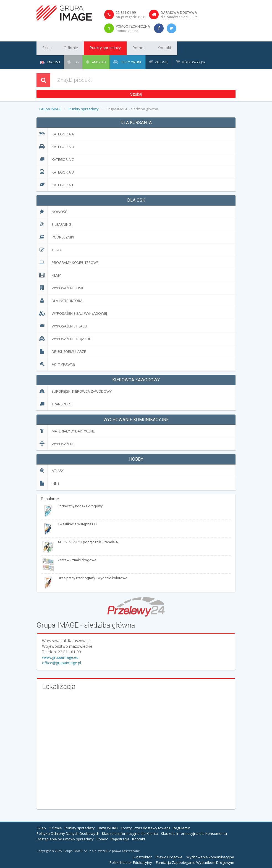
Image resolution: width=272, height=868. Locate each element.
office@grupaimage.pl (62, 663)
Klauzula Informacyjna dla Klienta (130, 833)
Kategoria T (55, 185)
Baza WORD (108, 828)
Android (99, 62)
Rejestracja (120, 839)
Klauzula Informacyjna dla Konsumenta (194, 833)
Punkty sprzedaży (95, 48)
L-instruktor (142, 857)
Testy (49, 250)
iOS (76, 62)
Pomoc (124, 48)
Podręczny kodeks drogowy (80, 506)
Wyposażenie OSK (60, 288)
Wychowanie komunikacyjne (210, 857)
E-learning (54, 225)
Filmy (49, 275)
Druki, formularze (61, 352)
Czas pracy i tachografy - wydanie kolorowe (92, 578)
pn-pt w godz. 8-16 (130, 17)
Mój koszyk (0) (193, 62)
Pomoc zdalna (127, 31)
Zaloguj (162, 62)
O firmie (65, 48)
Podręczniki (55, 237)
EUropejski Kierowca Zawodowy (74, 391)
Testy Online (131, 62)
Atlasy (50, 471)
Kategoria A (55, 134)
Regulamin (182, 828)
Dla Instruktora (59, 301)
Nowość (52, 212)
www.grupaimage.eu (60, 657)
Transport (54, 404)
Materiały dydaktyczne (66, 431)
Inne (48, 483)
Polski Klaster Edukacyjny (131, 862)
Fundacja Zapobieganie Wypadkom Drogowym (195, 862)
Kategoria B (55, 147)
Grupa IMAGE (50, 109)
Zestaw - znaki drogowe (77, 560)
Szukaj (136, 94)
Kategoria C (55, 159)
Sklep (45, 48)
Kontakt (144, 48)
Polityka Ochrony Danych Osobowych (68, 833)
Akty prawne (56, 364)
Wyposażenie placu (62, 326)
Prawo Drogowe (169, 857)
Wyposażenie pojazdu (64, 339)
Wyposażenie (56, 444)
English (50, 62)
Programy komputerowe (68, 263)
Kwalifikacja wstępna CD (77, 524)
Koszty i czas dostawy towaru (145, 828)
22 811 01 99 (126, 13)
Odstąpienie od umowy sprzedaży (65, 839)
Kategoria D (55, 172)
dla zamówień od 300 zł (179, 17)
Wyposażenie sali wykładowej (72, 314)
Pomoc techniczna (133, 26)
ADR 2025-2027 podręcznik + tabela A (88, 542)
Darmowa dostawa (179, 13)
